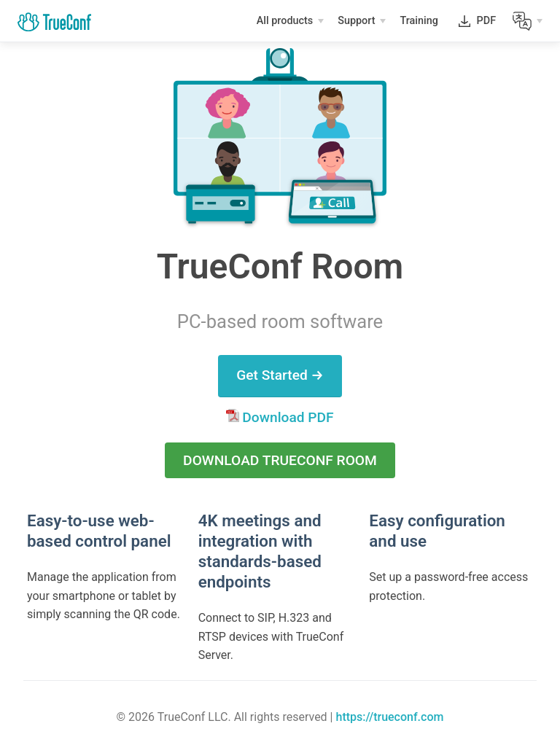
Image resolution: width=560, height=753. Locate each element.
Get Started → (280, 375)
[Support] (362, 21)
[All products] (290, 21)
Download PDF (280, 417)
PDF (486, 24)
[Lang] (528, 21)
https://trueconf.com (389, 717)
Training (420, 23)
